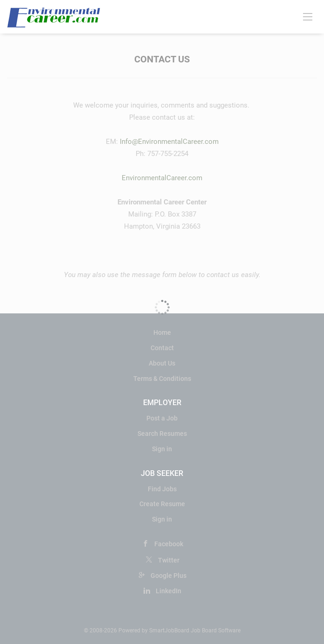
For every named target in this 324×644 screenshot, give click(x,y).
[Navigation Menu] (308, 16)
